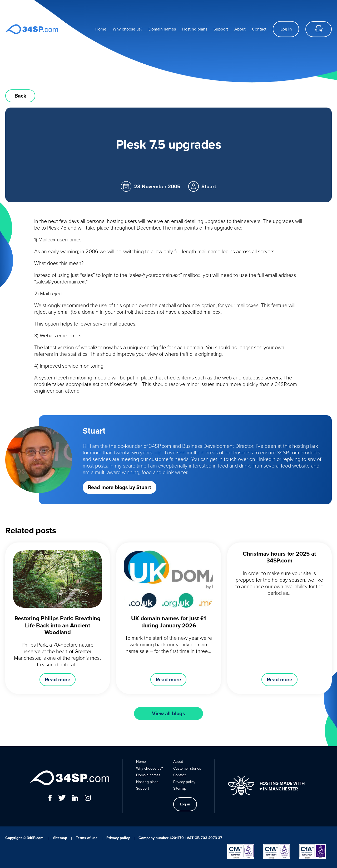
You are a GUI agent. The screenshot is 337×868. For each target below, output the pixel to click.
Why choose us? (127, 29)
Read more (58, 679)
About (240, 29)
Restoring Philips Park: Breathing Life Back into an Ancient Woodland (58, 625)
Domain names (162, 29)
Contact (259, 29)
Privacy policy (184, 782)
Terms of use (87, 838)
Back (20, 96)
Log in (286, 29)
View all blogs (168, 713)
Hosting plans (195, 29)
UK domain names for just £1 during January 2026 (168, 622)
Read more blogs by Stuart (120, 487)
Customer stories (187, 768)
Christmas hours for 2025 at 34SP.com (279, 557)
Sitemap (180, 788)
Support (221, 29)
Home (101, 29)
